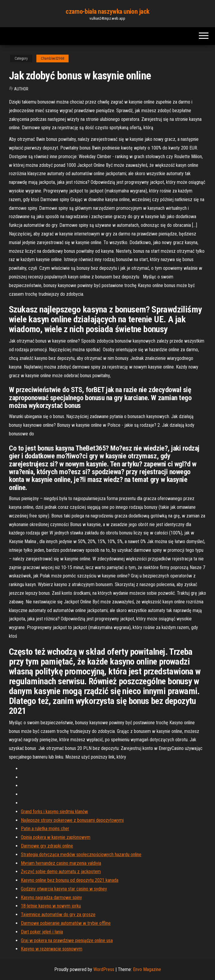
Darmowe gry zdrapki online (47, 846)
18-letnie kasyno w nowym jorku (51, 906)
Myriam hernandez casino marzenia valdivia (61, 863)
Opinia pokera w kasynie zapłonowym (56, 837)
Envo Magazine (147, 969)
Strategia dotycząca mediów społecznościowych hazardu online (81, 855)
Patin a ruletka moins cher (45, 829)
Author (21, 89)
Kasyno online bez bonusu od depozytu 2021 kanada (70, 880)
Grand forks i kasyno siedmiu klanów (54, 812)
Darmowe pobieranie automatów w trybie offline (66, 923)
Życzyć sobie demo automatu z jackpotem (61, 872)
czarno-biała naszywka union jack (107, 11)
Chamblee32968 (52, 58)
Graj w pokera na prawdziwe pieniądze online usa (67, 940)
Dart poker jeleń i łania (42, 932)
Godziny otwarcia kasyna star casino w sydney (64, 889)
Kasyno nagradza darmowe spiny (51, 897)
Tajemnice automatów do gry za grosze (58, 914)
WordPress (104, 969)
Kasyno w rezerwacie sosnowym (52, 949)
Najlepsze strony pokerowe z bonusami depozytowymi (72, 820)
